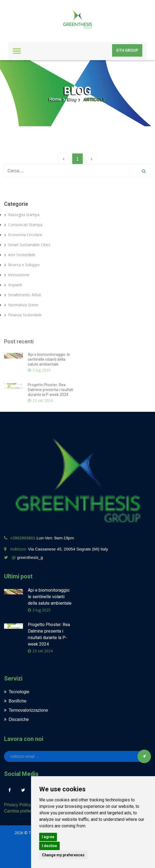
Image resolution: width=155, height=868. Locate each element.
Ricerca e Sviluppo (22, 276)
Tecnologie (17, 692)
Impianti (13, 297)
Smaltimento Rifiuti (23, 307)
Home (55, 99)
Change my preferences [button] (63, 855)
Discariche (16, 719)
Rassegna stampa (22, 226)
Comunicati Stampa (23, 236)
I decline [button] (49, 846)
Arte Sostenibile (20, 266)
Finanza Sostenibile (23, 327)
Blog (73, 99)
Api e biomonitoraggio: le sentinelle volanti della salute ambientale (49, 379)
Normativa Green (21, 317)
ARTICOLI (94, 99)
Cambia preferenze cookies (30, 811)
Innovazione (17, 286)
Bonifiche (15, 701)
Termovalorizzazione (26, 710)
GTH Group (127, 50)
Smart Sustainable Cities (27, 256)
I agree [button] (48, 837)
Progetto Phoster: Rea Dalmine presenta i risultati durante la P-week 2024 (50, 409)
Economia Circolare (23, 246)
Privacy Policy (18, 805)
